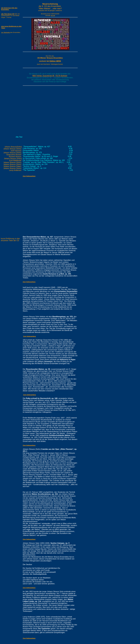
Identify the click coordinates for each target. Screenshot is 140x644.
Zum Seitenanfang (30, 336)
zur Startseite (6, 32)
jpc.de (53, 15)
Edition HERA (55, 61)
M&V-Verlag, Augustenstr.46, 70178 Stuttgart (50, 76)
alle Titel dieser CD (8, 14)
